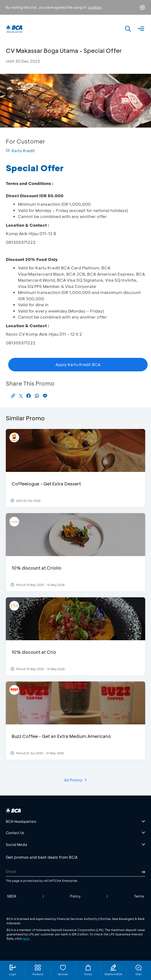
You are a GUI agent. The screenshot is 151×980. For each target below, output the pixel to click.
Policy (75, 896)
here (26, 939)
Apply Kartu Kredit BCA (78, 364)
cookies (94, 7)
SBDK (12, 896)
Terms (139, 896)
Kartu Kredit (20, 151)
